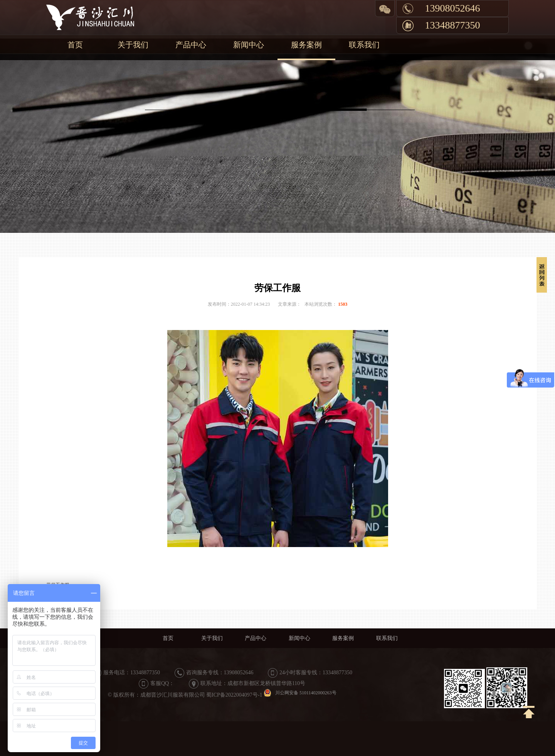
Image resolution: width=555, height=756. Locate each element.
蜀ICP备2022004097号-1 (234, 695)
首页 (75, 45)
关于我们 (133, 45)
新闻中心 (249, 45)
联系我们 (364, 45)
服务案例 (306, 45)
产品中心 (191, 45)
